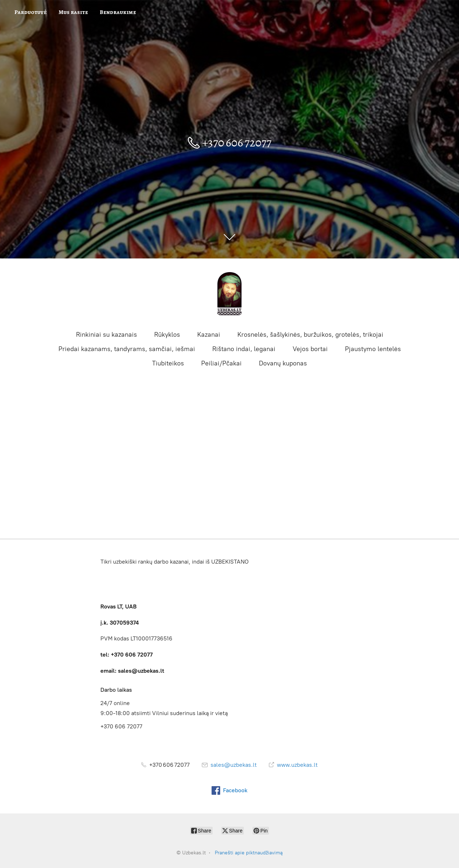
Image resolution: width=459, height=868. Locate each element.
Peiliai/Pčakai (221, 363)
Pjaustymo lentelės (373, 349)
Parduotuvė (30, 12)
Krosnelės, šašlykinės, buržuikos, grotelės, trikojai (310, 335)
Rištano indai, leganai (244, 349)
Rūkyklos (167, 335)
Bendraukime (118, 12)
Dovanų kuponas (283, 363)
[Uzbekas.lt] (229, 294)
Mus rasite (73, 12)
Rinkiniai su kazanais (107, 335)
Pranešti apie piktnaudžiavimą (249, 853)
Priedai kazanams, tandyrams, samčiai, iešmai (127, 349)
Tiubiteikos (168, 363)
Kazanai (209, 335)
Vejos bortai (310, 349)
